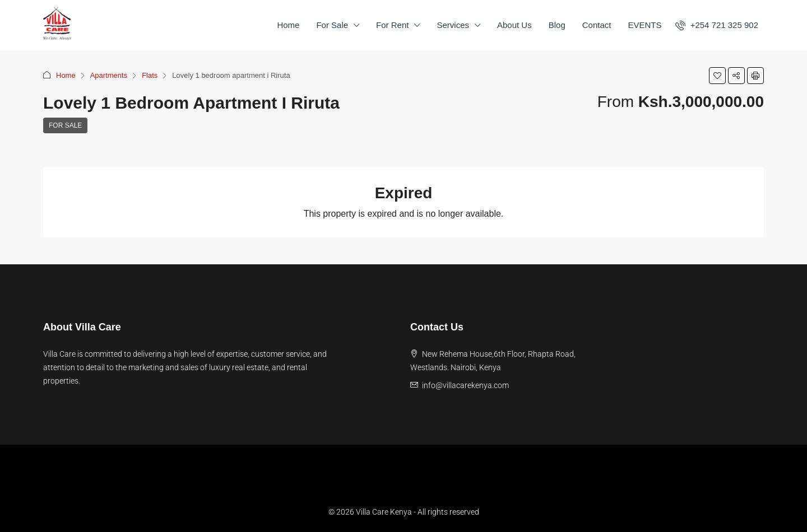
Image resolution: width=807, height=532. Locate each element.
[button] (717, 76)
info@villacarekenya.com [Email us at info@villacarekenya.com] (465, 385)
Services (453, 25)
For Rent (392, 25)
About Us (514, 25)
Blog (557, 25)
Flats (150, 75)
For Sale (332, 25)
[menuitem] (717, 25)
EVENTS (644, 25)
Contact (597, 25)
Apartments (109, 75)
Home (288, 25)
